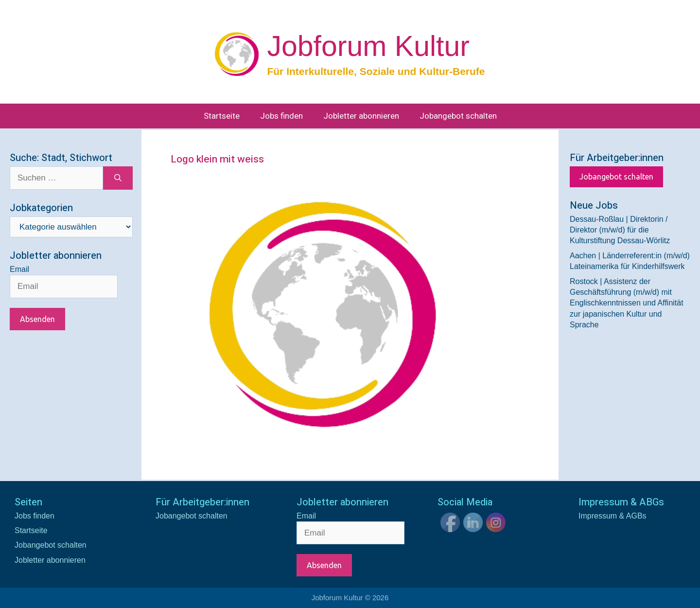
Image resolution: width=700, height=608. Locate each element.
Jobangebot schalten (458, 116)
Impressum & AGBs (612, 516)
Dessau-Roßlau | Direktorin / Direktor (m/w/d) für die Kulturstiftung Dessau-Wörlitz (620, 230)
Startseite (222, 116)
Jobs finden (281, 116)
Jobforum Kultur (368, 46)
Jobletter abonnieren (361, 116)
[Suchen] (118, 178)
